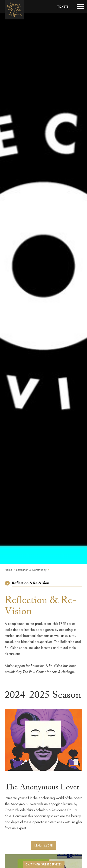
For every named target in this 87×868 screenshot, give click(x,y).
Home (8, 570)
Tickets (63, 7)
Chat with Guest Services (44, 864)
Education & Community (31, 570)
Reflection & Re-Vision (31, 583)
